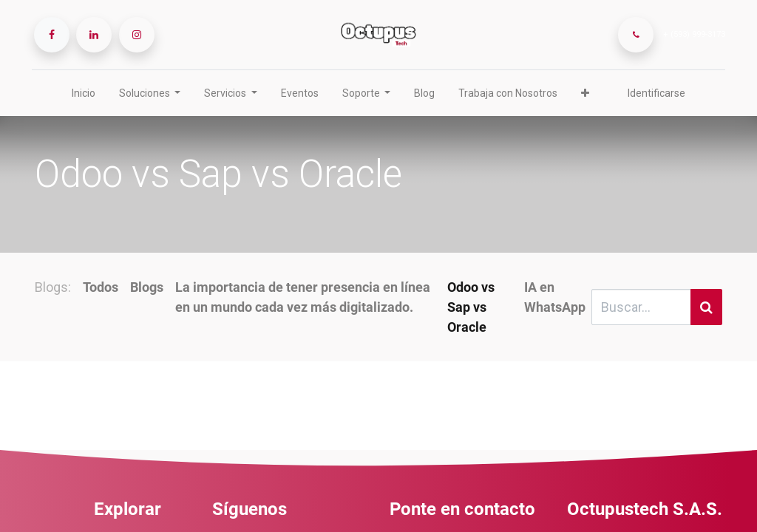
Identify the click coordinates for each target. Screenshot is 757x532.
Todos (101, 287)
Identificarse (656, 93)
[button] (585, 93)
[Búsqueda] (706, 307)
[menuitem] (84, 93)
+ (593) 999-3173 (691, 34)
